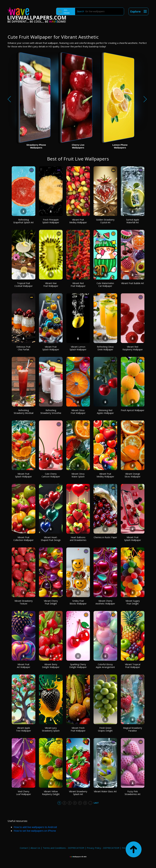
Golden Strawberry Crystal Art (105, 221)
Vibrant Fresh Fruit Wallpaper (78, 729)
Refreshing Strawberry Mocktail (24, 412)
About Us (35, 848)
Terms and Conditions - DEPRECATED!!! (63, 848)
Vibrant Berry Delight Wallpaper (51, 666)
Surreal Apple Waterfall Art (133, 221)
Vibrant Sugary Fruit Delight (133, 602)
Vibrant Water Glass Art (105, 791)
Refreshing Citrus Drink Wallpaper (105, 348)
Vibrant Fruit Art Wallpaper (24, 666)
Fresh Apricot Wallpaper (133, 410)
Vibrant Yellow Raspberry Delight (51, 793)
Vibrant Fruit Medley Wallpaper (78, 221)
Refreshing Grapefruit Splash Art (23, 221)
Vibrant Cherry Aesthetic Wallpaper (105, 602)
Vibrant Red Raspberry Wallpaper (133, 348)
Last (96, 803)
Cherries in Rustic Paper (105, 537)
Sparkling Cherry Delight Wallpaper (78, 666)
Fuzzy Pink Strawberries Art (133, 793)
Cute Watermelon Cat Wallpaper (105, 285)
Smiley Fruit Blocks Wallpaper (78, 602)
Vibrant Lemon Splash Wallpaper (78, 348)
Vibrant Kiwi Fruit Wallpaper (51, 285)
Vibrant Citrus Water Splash (78, 475)
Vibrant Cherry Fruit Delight (51, 602)
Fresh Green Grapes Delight (105, 729)
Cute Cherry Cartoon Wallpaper (51, 475)
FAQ (124, 848)
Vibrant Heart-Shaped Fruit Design (51, 539)
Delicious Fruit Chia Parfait (23, 348)
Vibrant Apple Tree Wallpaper (23, 729)
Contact (24, 848)
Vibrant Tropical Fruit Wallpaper (133, 666)
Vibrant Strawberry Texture (24, 602)
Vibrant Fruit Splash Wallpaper (51, 348)
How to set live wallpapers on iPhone (35, 831)
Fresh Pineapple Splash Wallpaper (51, 221)
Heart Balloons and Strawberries (78, 539)
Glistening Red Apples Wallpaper (105, 412)
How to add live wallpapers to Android (35, 827)
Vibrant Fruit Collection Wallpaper (23, 539)
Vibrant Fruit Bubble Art (133, 283)
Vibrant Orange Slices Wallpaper (133, 475)
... (90, 803)
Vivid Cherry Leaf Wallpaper (24, 793)
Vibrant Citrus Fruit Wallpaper (78, 412)
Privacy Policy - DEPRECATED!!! (103, 848)
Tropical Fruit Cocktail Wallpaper (24, 285)
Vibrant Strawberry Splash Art (78, 793)
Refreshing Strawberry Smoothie (51, 412)
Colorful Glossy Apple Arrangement (105, 666)
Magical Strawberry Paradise (133, 729)
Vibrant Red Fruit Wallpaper (78, 285)
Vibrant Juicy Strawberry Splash (51, 729)
